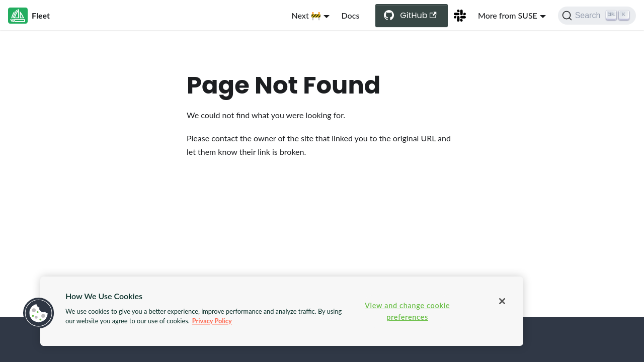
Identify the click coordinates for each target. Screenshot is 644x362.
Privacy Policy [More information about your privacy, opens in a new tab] (212, 321)
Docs (351, 15)
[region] (282, 311)
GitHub (418, 15)
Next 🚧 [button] (306, 15)
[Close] (502, 301)
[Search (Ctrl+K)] (597, 16)
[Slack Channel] (460, 16)
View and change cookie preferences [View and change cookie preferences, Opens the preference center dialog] (407, 311)
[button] (39, 313)
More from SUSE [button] (508, 15)
